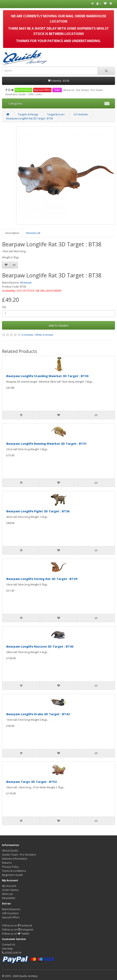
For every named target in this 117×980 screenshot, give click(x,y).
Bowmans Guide (16, 94)
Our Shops (83, 90)
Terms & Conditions (14, 871)
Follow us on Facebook (17, 925)
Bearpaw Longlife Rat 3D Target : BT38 (30, 118)
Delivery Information (15, 859)
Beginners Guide (12, 875)
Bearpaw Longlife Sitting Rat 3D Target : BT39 (42, 579)
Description (12, 233)
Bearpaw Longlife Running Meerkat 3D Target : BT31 (46, 443)
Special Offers (42, 90)
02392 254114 (12, 953)
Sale (57, 90)
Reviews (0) (33, 233)
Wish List (7, 894)
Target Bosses (56, 114)
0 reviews (27, 335)
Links (39, 94)
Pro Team (97, 90)
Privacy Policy (10, 867)
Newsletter (9, 898)
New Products (23, 90)
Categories (15, 103)
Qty (4, 307)
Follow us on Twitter (16, 933)
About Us (69, 90)
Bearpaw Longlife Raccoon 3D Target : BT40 (40, 646)
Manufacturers (11, 909)
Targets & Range (28, 114)
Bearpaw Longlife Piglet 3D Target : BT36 (38, 511)
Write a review (44, 335)
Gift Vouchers (10, 913)
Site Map (7, 949)
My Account (9, 886)
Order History (10, 890)
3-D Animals (81, 114)
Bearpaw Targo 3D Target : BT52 (32, 782)
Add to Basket (59, 325)
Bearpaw (26, 282)
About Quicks (10, 850)
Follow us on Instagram (18, 929)
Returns (7, 863)
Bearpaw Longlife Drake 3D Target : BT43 (38, 714)
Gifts (31, 94)
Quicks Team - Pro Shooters (19, 855)
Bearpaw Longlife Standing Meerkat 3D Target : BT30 (47, 376)
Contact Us (9, 944)
